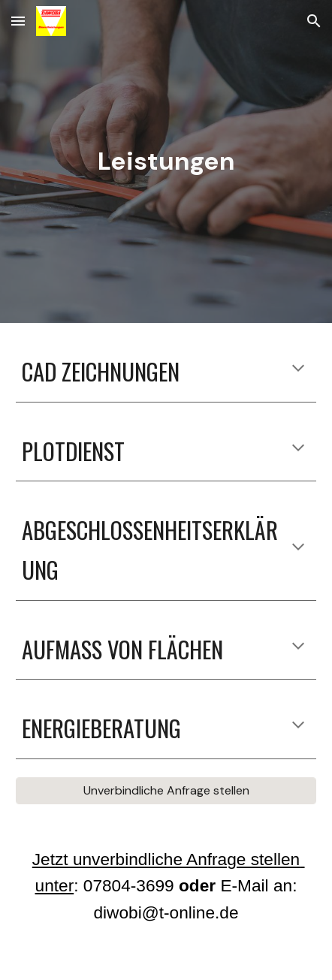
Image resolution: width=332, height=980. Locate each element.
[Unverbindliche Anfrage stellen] (166, 790)
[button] (18, 21)
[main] (166, 161)
